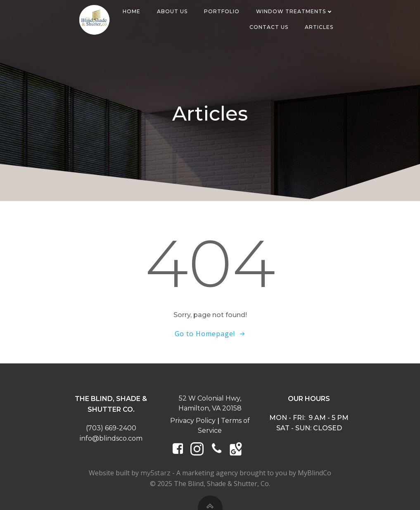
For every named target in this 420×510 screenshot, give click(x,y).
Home (132, 11)
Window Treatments (295, 11)
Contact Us (269, 27)
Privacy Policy (193, 421)
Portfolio (222, 11)
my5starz (155, 473)
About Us (172, 11)
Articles (319, 27)
